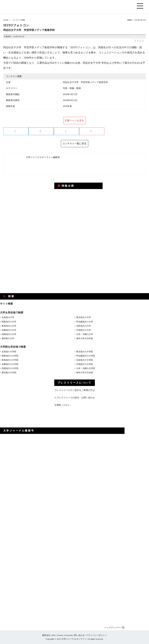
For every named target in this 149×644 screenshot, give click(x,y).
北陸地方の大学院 (85, 360)
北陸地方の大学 (84, 326)
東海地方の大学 (9, 326)
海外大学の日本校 (85, 338)
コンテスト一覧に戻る (74, 144)
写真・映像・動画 (72, 88)
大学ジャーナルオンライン (74, 639)
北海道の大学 (8, 317)
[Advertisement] (24, 199)
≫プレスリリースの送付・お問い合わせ (75, 398)
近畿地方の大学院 (10, 364)
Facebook (69, 635)
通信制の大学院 (9, 373)
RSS (54, 635)
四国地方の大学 (9, 334)
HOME (6, 20)
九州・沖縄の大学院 (86, 368)
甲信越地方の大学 (85, 322)
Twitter (60, 635)
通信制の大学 (8, 338)
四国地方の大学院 (10, 368)
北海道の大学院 (9, 352)
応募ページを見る (74, 120)
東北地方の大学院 (85, 352)
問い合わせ (79, 635)
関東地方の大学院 (10, 356)
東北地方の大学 (84, 317)
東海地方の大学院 (10, 360)
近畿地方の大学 (9, 330)
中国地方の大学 (84, 330)
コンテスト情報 (19, 20)
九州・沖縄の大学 (85, 334)
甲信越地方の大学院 (86, 356)
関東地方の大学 (9, 322)
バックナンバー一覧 (114, 628)
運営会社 (46, 635)
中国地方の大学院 (85, 364)
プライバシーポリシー (96, 635)
